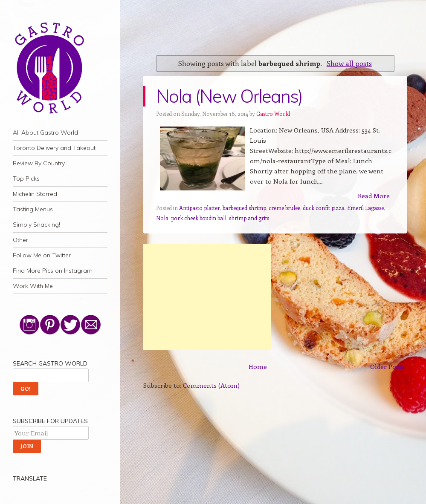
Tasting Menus (33, 209)
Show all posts (349, 63)
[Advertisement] (207, 297)
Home (258, 366)
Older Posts (387, 366)
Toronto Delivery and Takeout (54, 148)
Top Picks (26, 179)
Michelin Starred (35, 194)
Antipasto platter (200, 208)
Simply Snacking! (36, 225)
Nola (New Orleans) (229, 96)
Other (20, 240)
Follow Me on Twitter (42, 255)
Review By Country (39, 163)
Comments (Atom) (211, 385)
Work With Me (33, 286)
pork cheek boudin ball (199, 218)
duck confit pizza (324, 208)
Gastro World (273, 114)
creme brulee (284, 208)
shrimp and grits (249, 218)
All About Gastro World (45, 132)
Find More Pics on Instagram (53, 271)
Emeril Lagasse (365, 208)
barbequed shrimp (244, 208)
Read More (374, 196)
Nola (162, 218)
